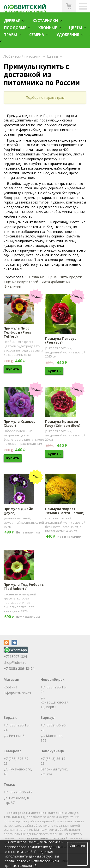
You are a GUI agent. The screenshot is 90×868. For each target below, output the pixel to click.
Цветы (76, 28)
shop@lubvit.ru (15, 662)
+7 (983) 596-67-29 (17, 761)
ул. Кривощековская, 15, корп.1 (55, 702)
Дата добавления (56, 282)
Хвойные (48, 28)
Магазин (11, 679)
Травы (11, 35)
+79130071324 (16, 654)
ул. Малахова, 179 (52, 738)
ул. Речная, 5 (14, 736)
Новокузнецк (52, 751)
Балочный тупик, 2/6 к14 (54, 772)
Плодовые (15, 28)
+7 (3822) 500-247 (18, 792)
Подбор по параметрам (45, 97)
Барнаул (48, 717)
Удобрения (68, 35)
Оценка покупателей (21, 282)
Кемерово (13, 751)
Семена (37, 35)
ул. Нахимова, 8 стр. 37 (16, 800)
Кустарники (45, 21)
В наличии (13, 286)
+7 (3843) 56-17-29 (54, 761)
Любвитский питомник (22, 56)
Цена (52, 277)
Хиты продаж (71, 277)
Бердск (10, 717)
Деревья (12, 21)
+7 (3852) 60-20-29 (54, 728)
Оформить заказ (17, 693)
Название (37, 277)
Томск (9, 784)
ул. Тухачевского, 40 (18, 772)
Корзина (10, 687)
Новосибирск (53, 679)
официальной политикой (46, 838)
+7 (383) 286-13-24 (19, 668)
